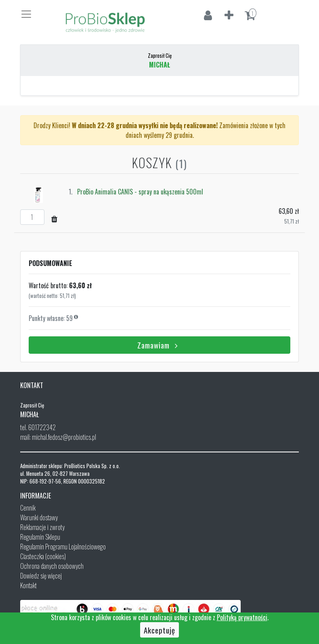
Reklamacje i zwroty (42, 527)
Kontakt (28, 585)
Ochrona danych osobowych (52, 566)
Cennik (28, 508)
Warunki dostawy (39, 517)
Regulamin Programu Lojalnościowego (63, 547)
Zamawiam (159, 345)
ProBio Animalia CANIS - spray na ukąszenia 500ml (140, 192)
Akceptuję (159, 630)
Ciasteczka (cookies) (43, 556)
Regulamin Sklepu (40, 537)
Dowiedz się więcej (41, 576)
